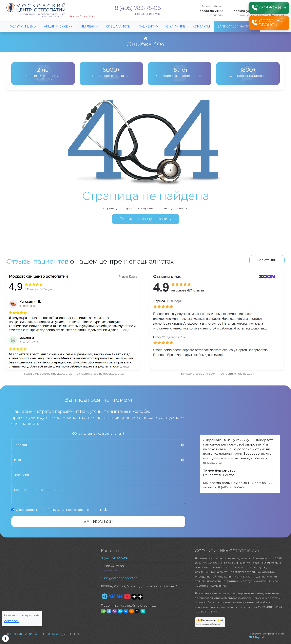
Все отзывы (267, 260)
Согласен (12, 621)
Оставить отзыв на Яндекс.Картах (100, 374)
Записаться (98, 522)
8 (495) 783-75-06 (138, 8)
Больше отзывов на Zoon (198, 374)
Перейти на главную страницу (146, 219)
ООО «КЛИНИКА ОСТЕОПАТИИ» (36, 634)
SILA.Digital (256, 637)
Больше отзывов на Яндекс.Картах (48, 374)
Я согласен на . (61, 510)
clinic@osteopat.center (119, 578)
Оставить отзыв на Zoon (237, 374)
